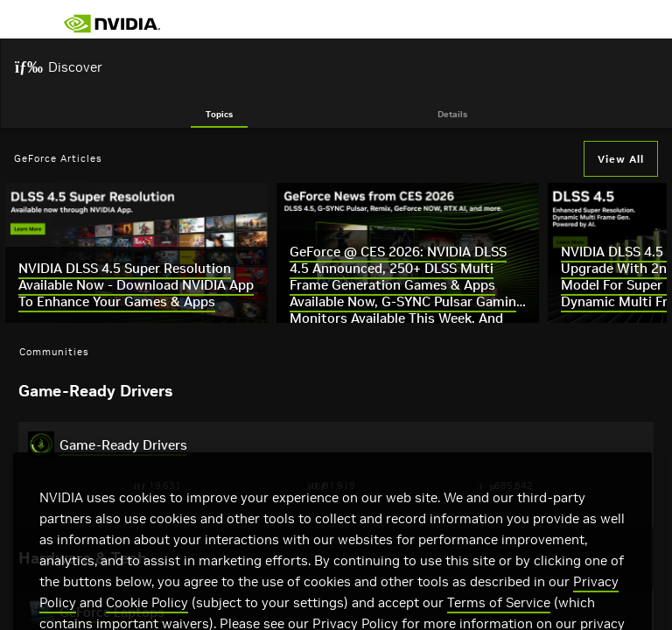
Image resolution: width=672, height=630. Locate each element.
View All (621, 159)
